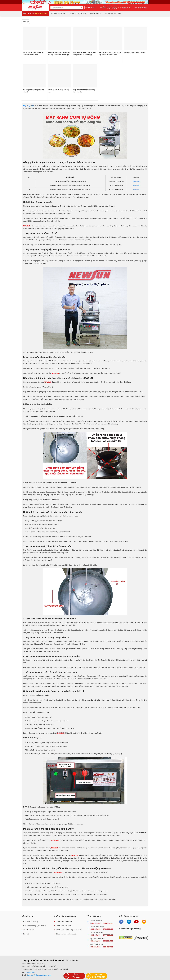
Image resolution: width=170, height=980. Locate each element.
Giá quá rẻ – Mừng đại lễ (78, 14)
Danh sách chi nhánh (110, 8)
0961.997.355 (95, 923)
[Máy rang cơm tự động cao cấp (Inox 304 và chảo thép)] (34, 39)
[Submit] (81, 8)
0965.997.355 (95, 935)
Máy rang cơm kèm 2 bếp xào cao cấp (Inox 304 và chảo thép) (110, 54)
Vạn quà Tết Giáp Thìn (113, 14)
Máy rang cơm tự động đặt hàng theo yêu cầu (84, 91)
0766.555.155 (108, 923)
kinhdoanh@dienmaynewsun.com (39, 975)
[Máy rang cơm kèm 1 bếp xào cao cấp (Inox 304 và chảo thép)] (85, 39)
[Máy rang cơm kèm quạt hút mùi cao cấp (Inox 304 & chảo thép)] (60, 39)
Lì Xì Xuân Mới (96, 14)
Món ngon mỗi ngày (141, 8)
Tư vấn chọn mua (126, 8)
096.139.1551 (95, 941)
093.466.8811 (108, 947)
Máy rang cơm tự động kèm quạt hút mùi (34, 91)
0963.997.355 (95, 929)
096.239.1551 (108, 941)
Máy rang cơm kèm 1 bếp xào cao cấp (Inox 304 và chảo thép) (85, 54)
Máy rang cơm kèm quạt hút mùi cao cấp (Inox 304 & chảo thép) (59, 54)
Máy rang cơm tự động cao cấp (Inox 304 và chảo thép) (33, 54)
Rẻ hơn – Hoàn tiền (58, 14)
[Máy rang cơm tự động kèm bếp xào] (60, 76)
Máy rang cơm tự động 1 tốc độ (135, 52)
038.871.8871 (95, 947)
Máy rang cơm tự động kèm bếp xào (59, 91)
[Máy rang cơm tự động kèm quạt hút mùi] (34, 76)
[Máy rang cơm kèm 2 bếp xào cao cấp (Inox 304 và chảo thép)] (110, 39)
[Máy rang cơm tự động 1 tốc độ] (136, 39)
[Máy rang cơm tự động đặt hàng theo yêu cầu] (85, 76)
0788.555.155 (108, 929)
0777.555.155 (108, 935)
